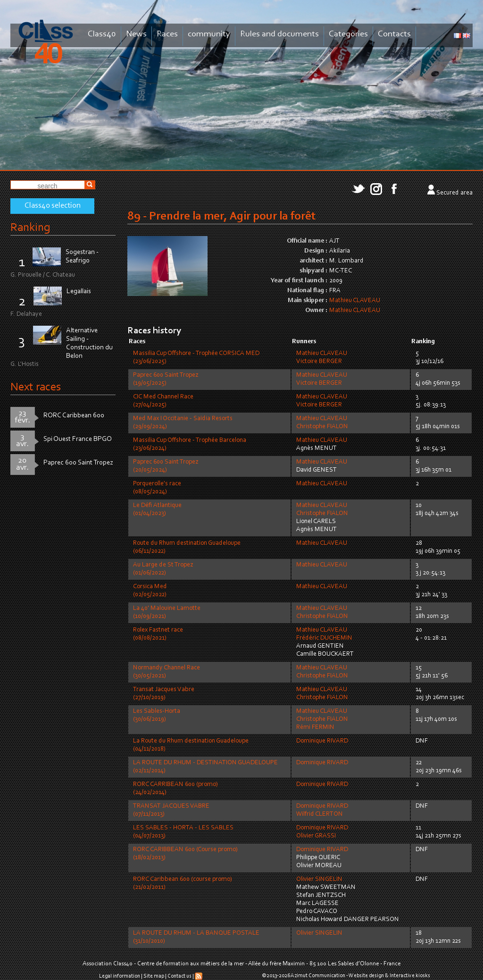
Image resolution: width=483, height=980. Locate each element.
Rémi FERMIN (315, 727)
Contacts (394, 34)
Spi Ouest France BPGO (78, 439)
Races (167, 34)
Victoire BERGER (319, 362)
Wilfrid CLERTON (320, 814)
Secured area (454, 193)
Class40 (102, 34)
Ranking (30, 228)
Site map (154, 976)
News (136, 34)
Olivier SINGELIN (319, 879)
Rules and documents (279, 34)
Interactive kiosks (410, 976)
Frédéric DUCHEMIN (324, 638)
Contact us (179, 976)
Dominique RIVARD (322, 741)
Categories (348, 34)
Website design (366, 976)
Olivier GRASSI (316, 836)
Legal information (120, 976)
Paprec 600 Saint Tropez (78, 463)
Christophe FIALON (322, 427)
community (209, 34)
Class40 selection (53, 206)
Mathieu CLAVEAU (355, 301)
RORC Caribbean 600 (74, 416)
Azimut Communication (318, 976)
